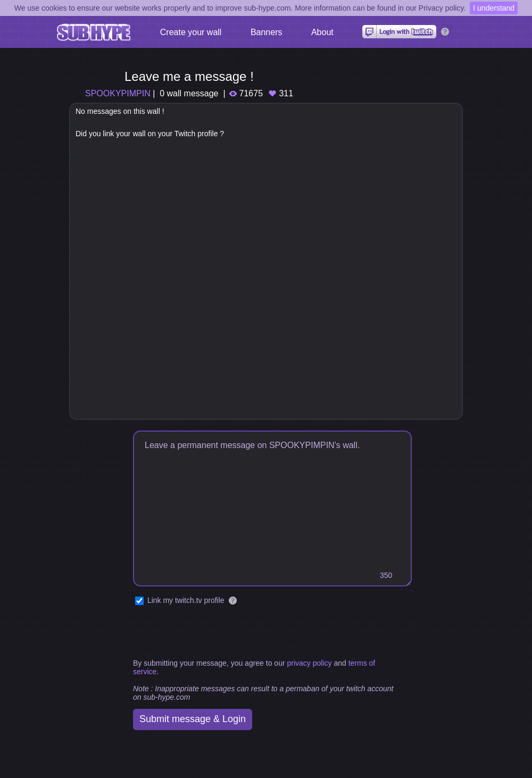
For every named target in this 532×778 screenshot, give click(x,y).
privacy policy (309, 663)
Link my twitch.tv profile (186, 600)
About (322, 32)
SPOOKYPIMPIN (118, 93)
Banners (267, 32)
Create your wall (191, 32)
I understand (494, 8)
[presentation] (214, 633)
